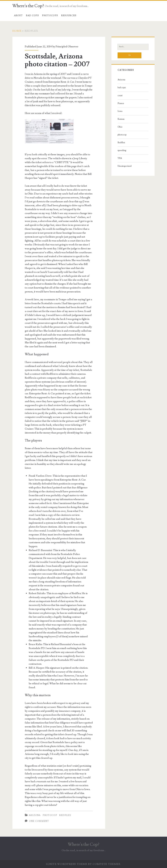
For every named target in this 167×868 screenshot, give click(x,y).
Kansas (121, 119)
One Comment (39, 821)
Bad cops (32, 16)
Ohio (120, 127)
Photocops (50, 16)
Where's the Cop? (28, 6)
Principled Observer (67, 47)
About (18, 16)
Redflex (65, 815)
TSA (120, 158)
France (121, 103)
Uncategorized (125, 166)
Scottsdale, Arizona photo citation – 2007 (57, 60)
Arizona (35, 815)
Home (17, 31)
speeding (122, 150)
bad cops (122, 88)
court (120, 96)
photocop (50, 815)
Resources (69, 16)
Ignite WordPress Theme (67, 864)
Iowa (120, 111)
